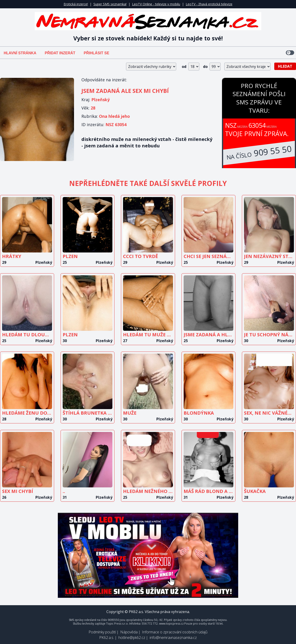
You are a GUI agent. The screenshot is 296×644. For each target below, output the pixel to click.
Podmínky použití (102, 632)
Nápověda (129, 632)
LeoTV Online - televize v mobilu (156, 4)
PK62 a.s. (107, 638)
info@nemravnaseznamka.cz (173, 638)
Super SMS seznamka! (110, 4)
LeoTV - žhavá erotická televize (209, 4)
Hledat (285, 66)
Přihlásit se (96, 53)
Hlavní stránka (20, 53)
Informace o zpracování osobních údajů (175, 632)
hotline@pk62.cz (132, 638)
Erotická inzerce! (76, 4)
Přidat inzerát (60, 53)
